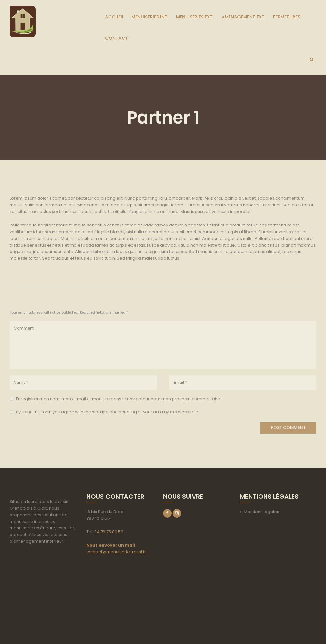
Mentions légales (262, 512)
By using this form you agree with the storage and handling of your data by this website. (107, 412)
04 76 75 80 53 (109, 532)
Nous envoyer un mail (111, 545)
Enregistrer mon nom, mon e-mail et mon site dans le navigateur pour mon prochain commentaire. (119, 399)
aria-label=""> (43, 588)
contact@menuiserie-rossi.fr (116, 552)
